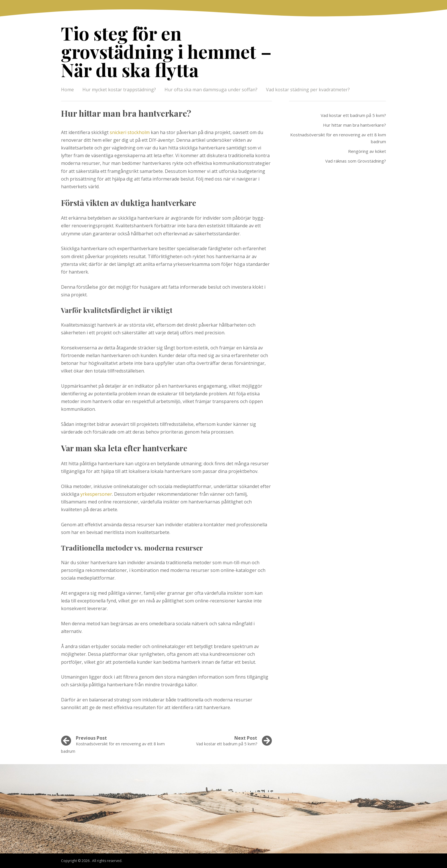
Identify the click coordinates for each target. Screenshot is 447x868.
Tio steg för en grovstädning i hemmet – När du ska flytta (166, 51)
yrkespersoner (96, 494)
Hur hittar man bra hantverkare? (354, 125)
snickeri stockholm (130, 132)
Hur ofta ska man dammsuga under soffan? (211, 90)
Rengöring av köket (367, 151)
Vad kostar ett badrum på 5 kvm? (353, 115)
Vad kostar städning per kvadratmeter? (308, 90)
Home (67, 90)
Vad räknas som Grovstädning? (356, 161)
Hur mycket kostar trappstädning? (119, 90)
